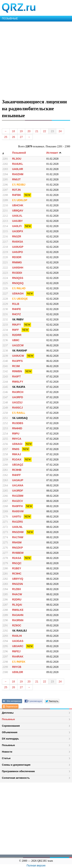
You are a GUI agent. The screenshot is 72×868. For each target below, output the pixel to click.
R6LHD (21, 288)
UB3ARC (18, 646)
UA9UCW (18, 356)
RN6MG (17, 262)
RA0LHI (17, 636)
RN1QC (17, 563)
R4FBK (17, 195)
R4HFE (17, 309)
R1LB (16, 304)
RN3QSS (18, 278)
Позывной (19, 153)
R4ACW (17, 594)
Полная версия (36, 866)
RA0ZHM (18, 174)
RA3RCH (18, 392)
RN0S (16, 449)
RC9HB (17, 470)
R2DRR (17, 335)
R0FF (15, 330)
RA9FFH (17, 506)
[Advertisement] (36, 59)
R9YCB (17, 667)
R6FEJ (16, 651)
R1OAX (17, 459)
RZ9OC (17, 625)
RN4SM (17, 542)
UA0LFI (17, 226)
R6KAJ (17, 454)
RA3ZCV (17, 501)
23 (52, 131)
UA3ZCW (18, 345)
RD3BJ (21, 185)
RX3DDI (17, 273)
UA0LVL (17, 216)
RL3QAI (17, 605)
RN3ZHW (18, 532)
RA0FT (16, 376)
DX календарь (10, 739)
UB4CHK (18, 205)
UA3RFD (18, 397)
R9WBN (17, 371)
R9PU (16, 434)
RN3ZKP (17, 548)
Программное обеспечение (18, 771)
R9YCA (17, 439)
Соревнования (11, 726)
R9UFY (17, 325)
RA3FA (21, 387)
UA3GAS (18, 641)
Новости (7, 752)
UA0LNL (17, 527)
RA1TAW (18, 537)
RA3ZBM (18, 496)
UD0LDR (18, 672)
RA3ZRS (17, 522)
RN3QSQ (18, 283)
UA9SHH (18, 268)
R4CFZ (16, 314)
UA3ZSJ (17, 402)
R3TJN (16, 190)
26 (14, 137)
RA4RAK (18, 657)
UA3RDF (18, 491)
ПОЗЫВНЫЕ (10, 18)
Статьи (6, 758)
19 (21, 131)
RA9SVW (18, 511)
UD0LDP (22, 200)
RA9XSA (18, 242)
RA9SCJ (17, 408)
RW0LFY (18, 382)
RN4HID (17, 428)
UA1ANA (18, 485)
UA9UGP (18, 247)
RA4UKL (18, 164)
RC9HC (17, 574)
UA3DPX (18, 231)
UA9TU (17, 516)
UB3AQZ (18, 465)
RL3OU (17, 159)
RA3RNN (18, 620)
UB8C (16, 340)
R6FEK (21, 662)
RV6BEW (18, 553)
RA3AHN (18, 615)
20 (29, 131)
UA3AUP (18, 480)
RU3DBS (18, 423)
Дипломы (8, 713)
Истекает (54, 153)
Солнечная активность (16, 778)
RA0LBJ (22, 631)
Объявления (10, 732)
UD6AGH (18, 293)
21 (37, 131)
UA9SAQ (22, 418)
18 (13, 131)
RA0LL (21, 413)
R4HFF (16, 475)
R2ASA (17, 558)
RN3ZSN (17, 584)
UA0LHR (18, 169)
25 (6, 137)
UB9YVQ (18, 579)
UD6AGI (17, 444)
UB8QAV (18, 211)
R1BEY (17, 568)
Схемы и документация (16, 765)
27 (21, 137)
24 (60, 131)
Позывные (8, 719)
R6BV (20, 319)
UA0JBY (17, 221)
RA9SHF (22, 351)
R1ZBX (17, 589)
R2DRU (17, 599)
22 (45, 131)
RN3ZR (17, 236)
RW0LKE (18, 610)
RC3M (16, 366)
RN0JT (16, 179)
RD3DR (17, 257)
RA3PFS (17, 361)
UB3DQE (22, 299)
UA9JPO (17, 252)
